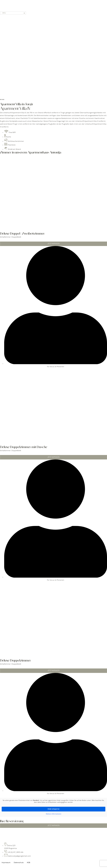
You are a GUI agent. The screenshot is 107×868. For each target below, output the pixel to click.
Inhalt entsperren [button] (54, 809)
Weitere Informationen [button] (54, 814)
